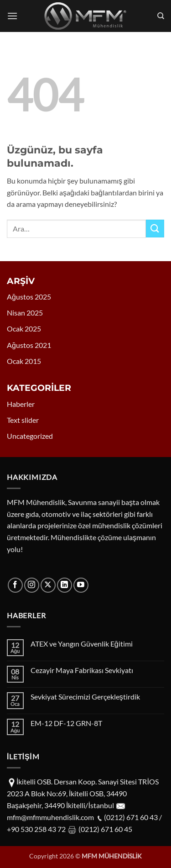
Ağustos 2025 (29, 297)
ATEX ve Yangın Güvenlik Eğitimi (82, 644)
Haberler (21, 404)
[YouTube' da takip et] (81, 585)
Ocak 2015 (24, 361)
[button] (12, 16)
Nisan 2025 (25, 313)
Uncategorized (30, 436)
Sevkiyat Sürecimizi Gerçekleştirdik (85, 697)
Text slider (23, 420)
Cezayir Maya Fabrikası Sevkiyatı (82, 670)
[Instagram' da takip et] (32, 585)
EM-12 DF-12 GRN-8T (66, 723)
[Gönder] (155, 229)
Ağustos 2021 (29, 345)
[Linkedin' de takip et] (65, 585)
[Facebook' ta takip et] (15, 585)
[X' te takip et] (48, 585)
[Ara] (161, 16)
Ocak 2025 (24, 329)
